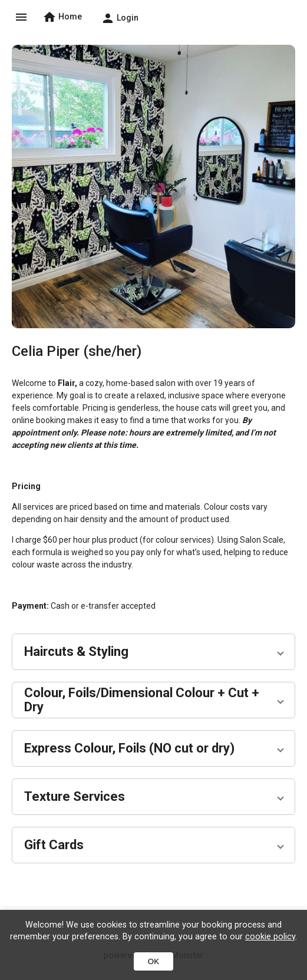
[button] (153, 652)
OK (153, 961)
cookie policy (270, 937)
